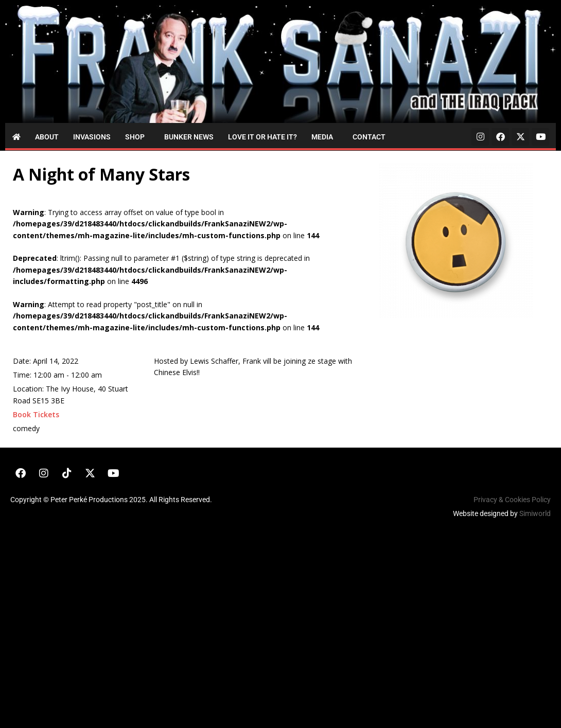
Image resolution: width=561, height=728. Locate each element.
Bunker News (189, 137)
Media (322, 137)
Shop (135, 137)
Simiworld (535, 513)
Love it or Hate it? (262, 137)
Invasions (92, 137)
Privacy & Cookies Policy (512, 500)
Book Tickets (36, 414)
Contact (369, 137)
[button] (137, 137)
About (47, 137)
